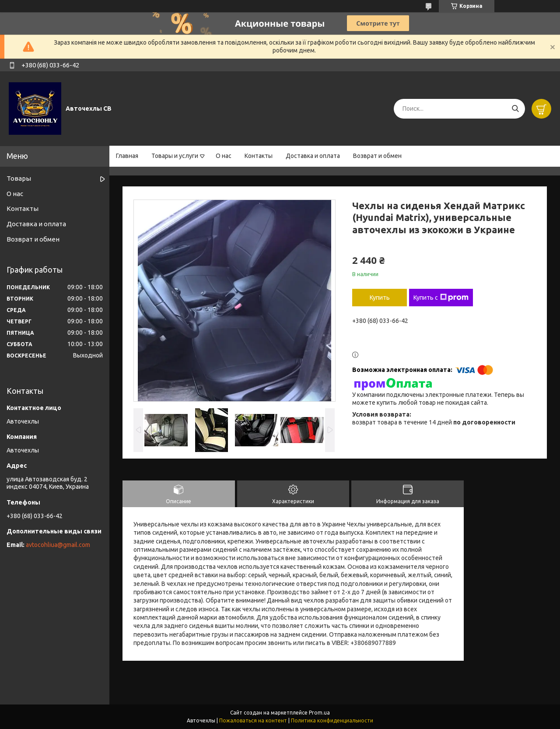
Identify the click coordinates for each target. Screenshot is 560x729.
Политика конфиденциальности (332, 720)
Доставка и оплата (313, 156)
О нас (224, 156)
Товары (19, 178)
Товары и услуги (175, 156)
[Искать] (515, 109)
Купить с (441, 298)
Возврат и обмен (377, 156)
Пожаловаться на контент (253, 720)
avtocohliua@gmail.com (58, 545)
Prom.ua (319, 713)
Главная (127, 156)
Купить (380, 298)
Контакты (259, 156)
